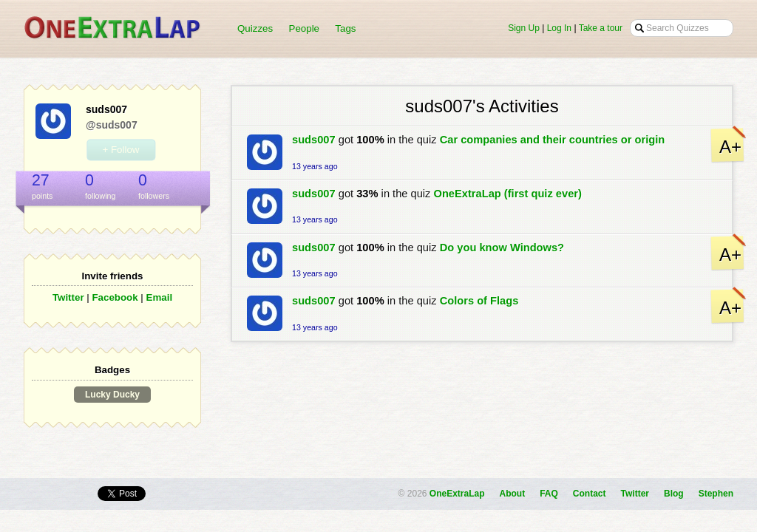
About (513, 494)
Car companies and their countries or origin (553, 140)
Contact (590, 494)
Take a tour (601, 28)
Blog (674, 494)
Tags (345, 28)
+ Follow (120, 150)
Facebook (115, 297)
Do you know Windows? (502, 248)
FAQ (549, 494)
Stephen (716, 494)
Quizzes (255, 28)
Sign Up (524, 28)
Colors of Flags (479, 301)
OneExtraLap (457, 494)
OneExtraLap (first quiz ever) (508, 194)
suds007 (314, 140)
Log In (559, 28)
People (305, 28)
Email (160, 297)
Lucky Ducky (112, 395)
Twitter (68, 297)
